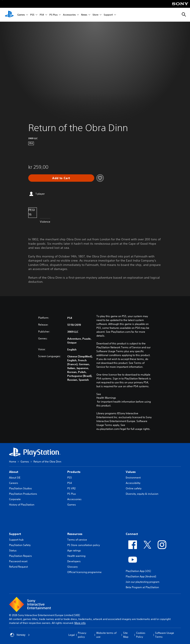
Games (21, 15)
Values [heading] (131, 472)
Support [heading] (15, 534)
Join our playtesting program (143, 582)
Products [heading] (74, 472)
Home (13, 462)
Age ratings (74, 550)
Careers (14, 483)
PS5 (32, 15)
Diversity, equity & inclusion (142, 494)
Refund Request (18, 567)
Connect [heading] (132, 534)
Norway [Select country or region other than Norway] (20, 635)
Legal (72, 635)
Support (108, 15)
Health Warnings (106, 398)
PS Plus (53, 15)
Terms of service (77, 540)
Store (95, 15)
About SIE (15, 478)
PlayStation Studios (20, 488)
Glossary (72, 567)
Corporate (15, 499)
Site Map (126, 635)
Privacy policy (82, 635)
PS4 (42, 15)
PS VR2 (71, 488)
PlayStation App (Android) (141, 576)
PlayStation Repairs (20, 556)
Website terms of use (106, 635)
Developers (74, 561)
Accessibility (133, 483)
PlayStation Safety (20, 545)
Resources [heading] (75, 534)
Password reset (18, 561)
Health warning (76, 556)
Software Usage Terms (165, 635)
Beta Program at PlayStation (142, 587)
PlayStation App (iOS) (138, 571)
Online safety (134, 488)
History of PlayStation (22, 505)
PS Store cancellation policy (84, 545)
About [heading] (14, 472)
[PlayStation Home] (9, 15)
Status (13, 550)
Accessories (69, 15)
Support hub (16, 540)
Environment (133, 478)
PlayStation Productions (23, 494)
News (84, 15)
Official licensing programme (84, 572)
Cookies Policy (141, 635)
